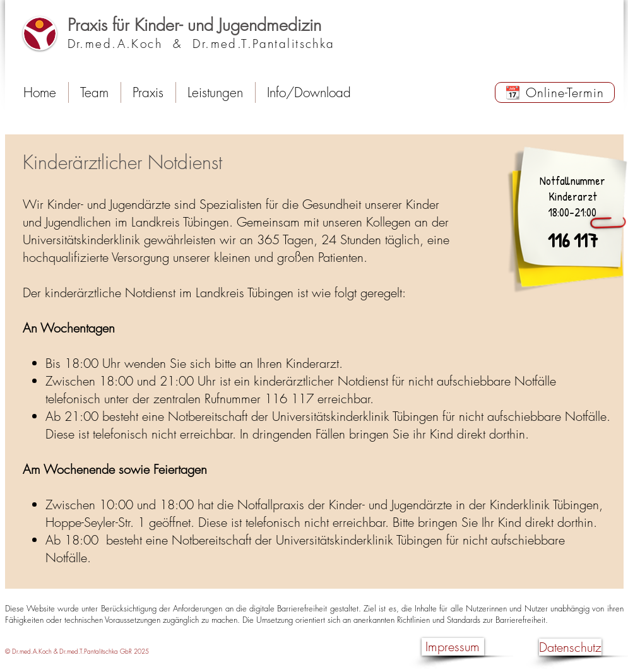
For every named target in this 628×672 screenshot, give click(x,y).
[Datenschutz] (570, 647)
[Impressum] (453, 647)
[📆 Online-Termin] (555, 92)
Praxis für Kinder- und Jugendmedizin (194, 25)
